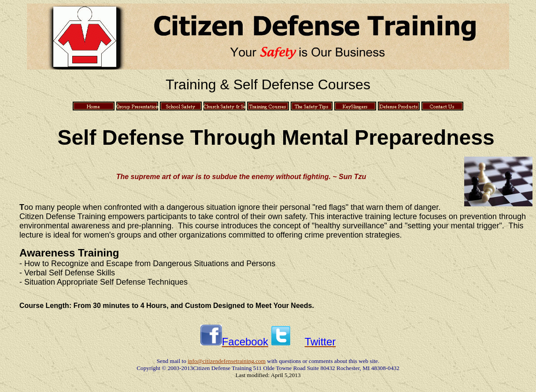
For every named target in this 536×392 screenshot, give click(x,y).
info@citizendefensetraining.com (227, 361)
